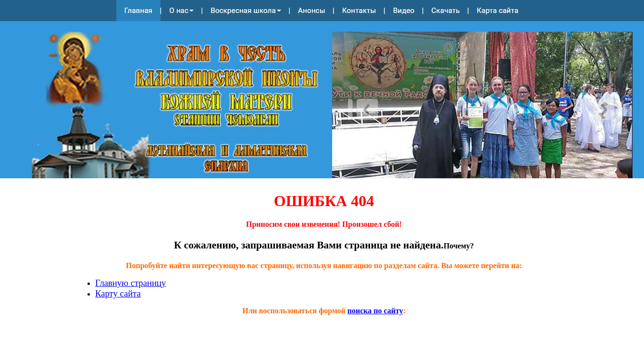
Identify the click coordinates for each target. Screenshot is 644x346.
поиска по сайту (375, 311)
